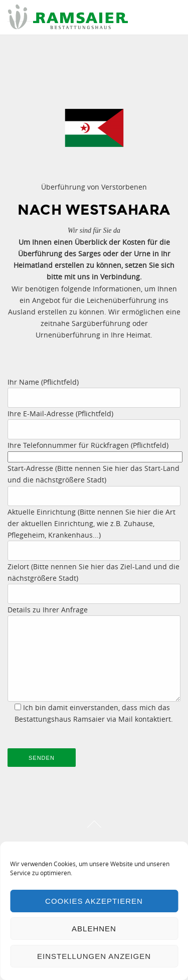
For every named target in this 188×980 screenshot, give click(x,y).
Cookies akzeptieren (94, 901)
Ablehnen (94, 929)
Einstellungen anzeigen (94, 956)
